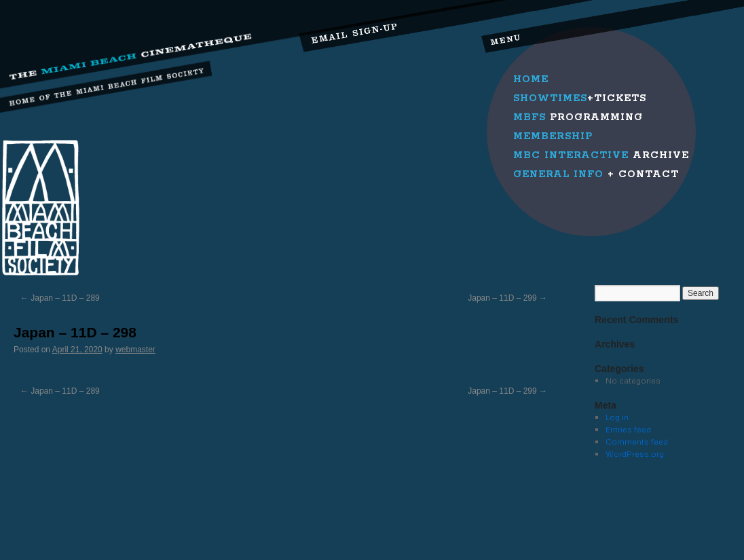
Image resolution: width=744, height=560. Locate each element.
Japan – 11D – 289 (60, 298)
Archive (601, 155)
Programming (578, 117)
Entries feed (628, 429)
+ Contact (596, 174)
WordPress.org (635, 454)
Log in (617, 417)
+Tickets (580, 98)
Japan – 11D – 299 (507, 298)
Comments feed (637, 442)
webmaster (135, 350)
